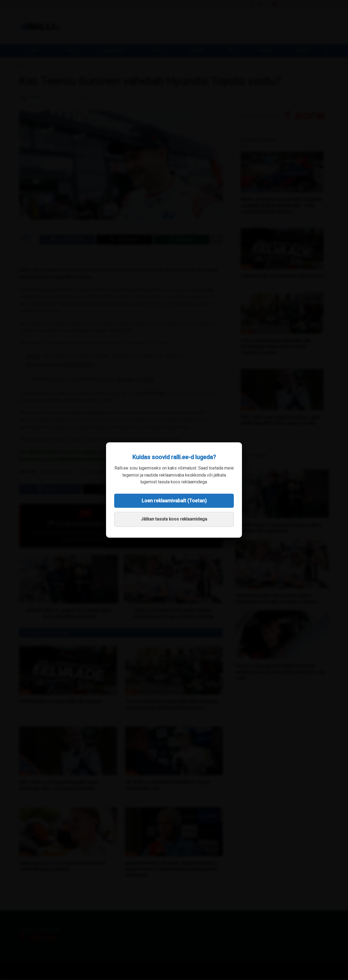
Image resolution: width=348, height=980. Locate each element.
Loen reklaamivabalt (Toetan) (174, 501)
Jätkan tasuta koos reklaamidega (174, 519)
